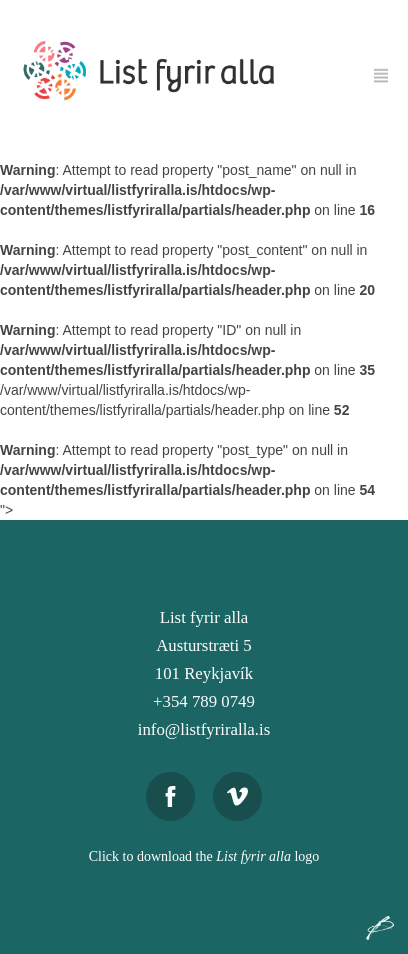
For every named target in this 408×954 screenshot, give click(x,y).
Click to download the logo (204, 856)
